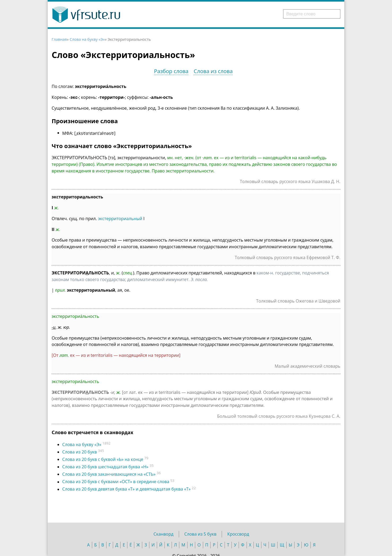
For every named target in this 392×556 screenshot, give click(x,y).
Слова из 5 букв (200, 534)
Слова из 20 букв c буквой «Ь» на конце (103, 459)
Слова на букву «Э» (87, 39)
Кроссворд (238, 534)
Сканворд (164, 534)
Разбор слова (171, 71)
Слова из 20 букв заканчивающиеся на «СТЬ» (109, 474)
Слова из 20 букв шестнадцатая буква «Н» (105, 467)
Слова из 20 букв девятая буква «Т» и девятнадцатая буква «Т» (126, 489)
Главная (59, 39)
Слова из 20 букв (80, 452)
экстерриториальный (120, 219)
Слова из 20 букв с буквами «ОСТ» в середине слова (116, 482)
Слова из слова (213, 71)
